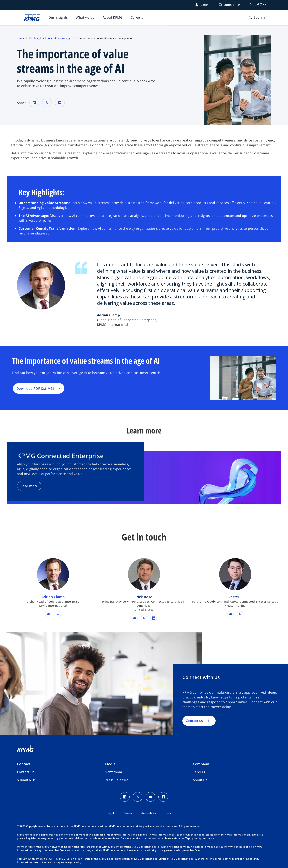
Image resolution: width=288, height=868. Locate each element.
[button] (48, 614)
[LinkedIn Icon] (125, 797)
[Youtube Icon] (150, 797)
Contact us (194, 721)
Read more (29, 486)
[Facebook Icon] (163, 797)
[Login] (202, 5)
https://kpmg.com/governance (196, 838)
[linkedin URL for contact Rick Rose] (154, 618)
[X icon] (138, 797)
